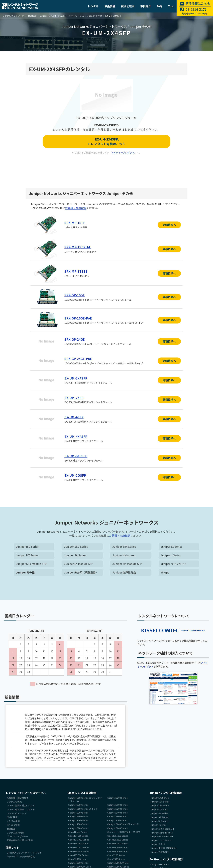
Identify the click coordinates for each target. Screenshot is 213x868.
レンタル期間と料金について (21, 804)
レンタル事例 (13, 820)
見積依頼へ (169, 225)
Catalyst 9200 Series (117, 808)
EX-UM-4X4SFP (76, 435)
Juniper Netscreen (124, 554)
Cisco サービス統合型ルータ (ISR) (124, 831)
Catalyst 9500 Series (78, 815)
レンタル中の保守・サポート (21, 808)
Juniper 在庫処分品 (124, 571)
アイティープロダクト (123, 153)
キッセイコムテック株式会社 (21, 855)
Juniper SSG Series (76, 545)
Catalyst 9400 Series (117, 811)
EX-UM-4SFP (74, 416)
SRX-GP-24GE (75, 339)
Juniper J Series (171, 554)
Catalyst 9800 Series (117, 827)
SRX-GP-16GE (75, 295)
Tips (171, 6)
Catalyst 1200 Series (117, 819)
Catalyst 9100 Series (78, 827)
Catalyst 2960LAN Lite (118, 862)
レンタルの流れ (14, 801)
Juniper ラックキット (174, 563)
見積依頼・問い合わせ (17, 797)
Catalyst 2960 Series (78, 862)
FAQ (159, 6)
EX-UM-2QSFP (75, 474)
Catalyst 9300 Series (78, 811)
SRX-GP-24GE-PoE (78, 358)
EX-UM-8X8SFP (76, 455)
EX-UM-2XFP (74, 397)
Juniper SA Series (75, 554)
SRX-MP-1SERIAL (78, 247)
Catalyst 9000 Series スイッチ (83, 808)
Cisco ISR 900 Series (78, 854)
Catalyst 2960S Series (118, 866)
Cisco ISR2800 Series (118, 839)
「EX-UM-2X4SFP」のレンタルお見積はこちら (106, 142)
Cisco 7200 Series (116, 854)
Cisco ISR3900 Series (79, 846)
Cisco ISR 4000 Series (118, 846)
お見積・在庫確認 (76, 208)
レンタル (93, 6)
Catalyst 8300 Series (78, 804)
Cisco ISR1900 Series (79, 839)
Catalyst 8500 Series (117, 804)
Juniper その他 (25, 571)
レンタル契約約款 (15, 831)
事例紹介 (146, 6)
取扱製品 (110, 6)
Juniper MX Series (27, 554)
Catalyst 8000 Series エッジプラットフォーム (85, 798)
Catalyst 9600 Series (117, 815)
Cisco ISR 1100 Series (118, 850)
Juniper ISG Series (27, 545)
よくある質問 (13, 824)
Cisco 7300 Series (77, 858)
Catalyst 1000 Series (78, 819)
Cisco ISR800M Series (79, 850)
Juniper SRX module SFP (31, 563)
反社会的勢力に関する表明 (20, 839)
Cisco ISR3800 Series (118, 842)
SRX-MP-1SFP (75, 223)
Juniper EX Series (171, 545)
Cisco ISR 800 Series (78, 835)
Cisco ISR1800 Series (118, 835)
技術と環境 (128, 6)
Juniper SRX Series (124, 545)
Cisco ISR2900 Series (79, 842)
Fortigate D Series (160, 863)
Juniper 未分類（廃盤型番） (81, 571)
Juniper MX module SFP (127, 563)
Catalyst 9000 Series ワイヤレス (123, 823)
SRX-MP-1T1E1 (76, 271)
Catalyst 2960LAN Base (80, 866)
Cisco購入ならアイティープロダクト (24, 852)
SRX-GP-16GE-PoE (78, 318)
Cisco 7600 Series (116, 858)
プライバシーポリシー (17, 835)
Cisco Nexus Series (78, 831)
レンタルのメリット (16, 812)
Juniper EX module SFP (79, 563)
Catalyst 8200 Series (117, 797)
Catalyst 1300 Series (78, 823)
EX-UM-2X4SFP (76, 377)
